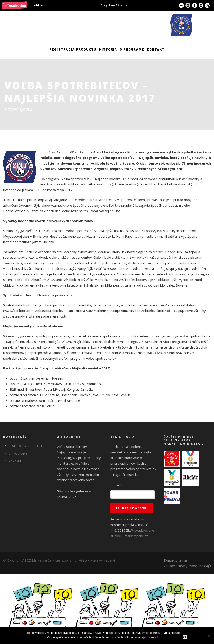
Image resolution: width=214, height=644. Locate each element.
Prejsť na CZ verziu (116, 5)
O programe (132, 50)
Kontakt (156, 50)
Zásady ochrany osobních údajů (187, 566)
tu (158, 637)
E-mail (116, 485)
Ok (185, 637)
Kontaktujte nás (176, 560)
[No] (209, 636)
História (108, 50)
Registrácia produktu (73, 50)
